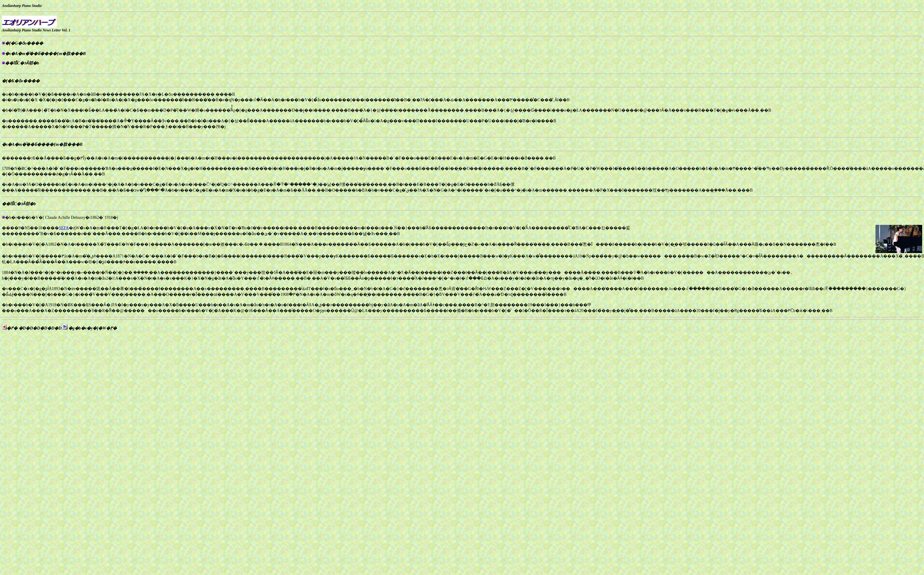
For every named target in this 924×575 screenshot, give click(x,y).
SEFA (64, 228)
